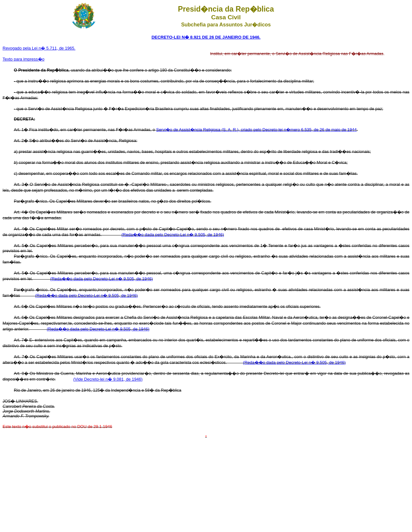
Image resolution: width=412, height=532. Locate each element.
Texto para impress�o (23, 59)
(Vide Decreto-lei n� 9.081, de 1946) (108, 379)
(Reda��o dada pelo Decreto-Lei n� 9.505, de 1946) (173, 235)
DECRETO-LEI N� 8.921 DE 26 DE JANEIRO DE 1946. (206, 37)
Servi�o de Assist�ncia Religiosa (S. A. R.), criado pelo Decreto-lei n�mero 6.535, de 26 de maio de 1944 (256, 130)
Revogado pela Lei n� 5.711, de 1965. (39, 48)
